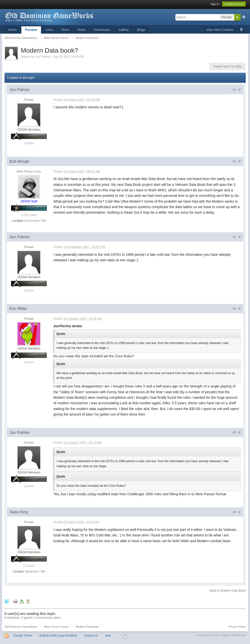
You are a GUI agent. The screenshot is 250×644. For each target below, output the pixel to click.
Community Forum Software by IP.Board (221, 635)
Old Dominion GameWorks (21, 627)
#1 (237, 90)
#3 (237, 237)
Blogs (141, 30)
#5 (237, 433)
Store (65, 30)
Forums (31, 30)
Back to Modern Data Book (228, 591)
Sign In (215, 4)
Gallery (123, 30)
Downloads (102, 30)
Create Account (234, 4)
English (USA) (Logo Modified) (58, 635)
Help (108, 635)
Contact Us (91, 635)
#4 (237, 309)
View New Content (220, 30)
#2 (237, 162)
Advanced (244, 17)
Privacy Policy (237, 627)
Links (49, 30)
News (82, 30)
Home (13, 30)
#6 (237, 512)
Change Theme (23, 635)
